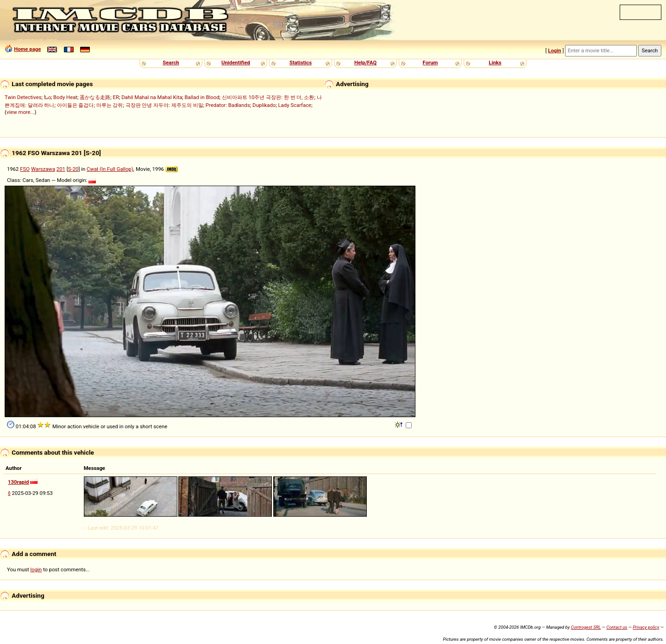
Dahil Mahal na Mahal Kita (152, 97)
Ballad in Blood (202, 97)
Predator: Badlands (228, 105)
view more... (21, 112)
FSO (25, 169)
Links (495, 63)
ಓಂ (47, 97)
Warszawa (43, 169)
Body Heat (65, 97)
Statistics (301, 63)
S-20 (73, 169)
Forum (430, 63)
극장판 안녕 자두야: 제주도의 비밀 (164, 105)
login (36, 569)
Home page (27, 49)
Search (171, 63)
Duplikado (264, 105)
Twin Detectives (23, 97)
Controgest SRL (586, 627)
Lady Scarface (295, 105)
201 (61, 169)
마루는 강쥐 (110, 105)
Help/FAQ (365, 63)
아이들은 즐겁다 (75, 105)
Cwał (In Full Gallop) (110, 169)
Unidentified (236, 63)
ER (116, 97)
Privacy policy (646, 627)
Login (554, 50)
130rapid (18, 482)
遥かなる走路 (95, 97)
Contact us (617, 627)
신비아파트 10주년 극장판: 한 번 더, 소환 (268, 97)
